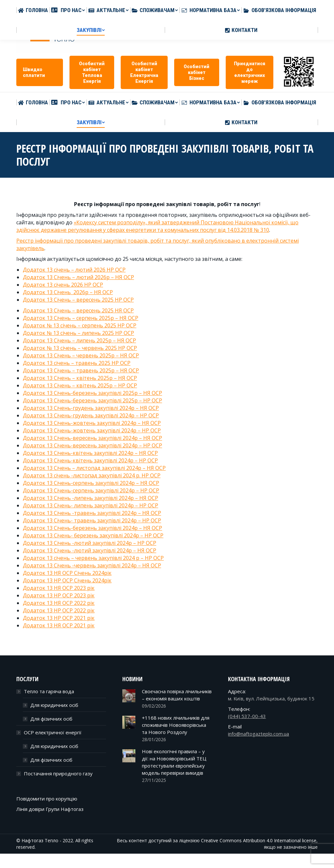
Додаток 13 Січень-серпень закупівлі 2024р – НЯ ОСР (91, 483)
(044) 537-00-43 (247, 716)
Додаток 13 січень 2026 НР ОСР (63, 285)
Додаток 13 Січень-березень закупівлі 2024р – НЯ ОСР (92, 528)
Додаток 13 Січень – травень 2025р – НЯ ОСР (81, 370)
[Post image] (129, 696)
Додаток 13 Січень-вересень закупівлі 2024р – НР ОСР (92, 445)
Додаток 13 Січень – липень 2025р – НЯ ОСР (79, 340)
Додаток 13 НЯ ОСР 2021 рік (59, 625)
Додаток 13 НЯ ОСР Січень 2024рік (67, 573)
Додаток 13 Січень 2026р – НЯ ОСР (68, 292)
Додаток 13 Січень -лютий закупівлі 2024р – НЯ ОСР (90, 550)
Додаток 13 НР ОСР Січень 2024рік (67, 580)
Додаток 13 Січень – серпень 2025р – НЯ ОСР (81, 318)
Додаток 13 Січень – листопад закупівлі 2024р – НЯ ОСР (94, 468)
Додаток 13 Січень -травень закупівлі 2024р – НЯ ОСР (92, 513)
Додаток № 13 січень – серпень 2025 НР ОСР (80, 325)
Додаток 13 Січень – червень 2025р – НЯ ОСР (81, 355)
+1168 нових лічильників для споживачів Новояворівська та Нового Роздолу (176, 725)
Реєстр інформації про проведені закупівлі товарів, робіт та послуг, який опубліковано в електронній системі (158, 241)
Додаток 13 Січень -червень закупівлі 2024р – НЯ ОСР (92, 565)
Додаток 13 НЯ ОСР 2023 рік (59, 588)
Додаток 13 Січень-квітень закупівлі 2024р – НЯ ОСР (90, 453)
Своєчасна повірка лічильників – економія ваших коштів (177, 695)
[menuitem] (33, 103)
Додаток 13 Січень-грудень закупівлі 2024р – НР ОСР (91, 415)
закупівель (30, 248)
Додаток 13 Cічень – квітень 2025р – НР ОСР (80, 385)
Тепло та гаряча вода (49, 691)
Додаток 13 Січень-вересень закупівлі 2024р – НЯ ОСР (92, 438)
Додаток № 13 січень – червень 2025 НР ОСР (80, 348)
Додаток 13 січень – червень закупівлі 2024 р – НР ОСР (93, 558)
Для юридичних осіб (54, 705)
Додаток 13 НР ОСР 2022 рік (59, 610)
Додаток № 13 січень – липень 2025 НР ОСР (78, 333)
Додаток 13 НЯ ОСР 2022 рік (59, 603)
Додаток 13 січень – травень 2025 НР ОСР (77, 363)
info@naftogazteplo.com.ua (204, 7)
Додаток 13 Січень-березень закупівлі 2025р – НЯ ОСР (92, 393)
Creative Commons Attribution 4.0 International (251, 840)
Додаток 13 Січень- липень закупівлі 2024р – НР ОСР (91, 505)
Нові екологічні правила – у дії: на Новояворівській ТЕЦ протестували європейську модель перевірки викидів (174, 762)
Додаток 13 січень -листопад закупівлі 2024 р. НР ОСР (92, 475)
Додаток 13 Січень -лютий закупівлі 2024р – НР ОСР (90, 543)
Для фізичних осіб (51, 719)
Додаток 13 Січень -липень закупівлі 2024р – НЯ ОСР (91, 498)
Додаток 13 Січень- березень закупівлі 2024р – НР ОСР (93, 535)
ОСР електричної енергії (53, 732)
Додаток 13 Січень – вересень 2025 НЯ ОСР (78, 310)
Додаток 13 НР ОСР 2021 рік (59, 618)
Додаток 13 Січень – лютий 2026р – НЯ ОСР (78, 277)
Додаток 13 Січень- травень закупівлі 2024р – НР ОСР (92, 520)
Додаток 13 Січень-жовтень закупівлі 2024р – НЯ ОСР (92, 423)
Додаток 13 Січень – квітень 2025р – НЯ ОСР (80, 378)
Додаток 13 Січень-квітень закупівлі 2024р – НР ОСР (90, 460)
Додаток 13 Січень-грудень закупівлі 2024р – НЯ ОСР (91, 408)
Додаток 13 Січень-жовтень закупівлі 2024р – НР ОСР (92, 430)
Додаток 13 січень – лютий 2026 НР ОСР (74, 270)
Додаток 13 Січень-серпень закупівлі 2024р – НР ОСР (91, 490)
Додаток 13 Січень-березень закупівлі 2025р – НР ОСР (92, 400)
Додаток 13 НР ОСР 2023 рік (59, 595)
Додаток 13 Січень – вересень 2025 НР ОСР (78, 300)
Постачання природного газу (58, 773)
